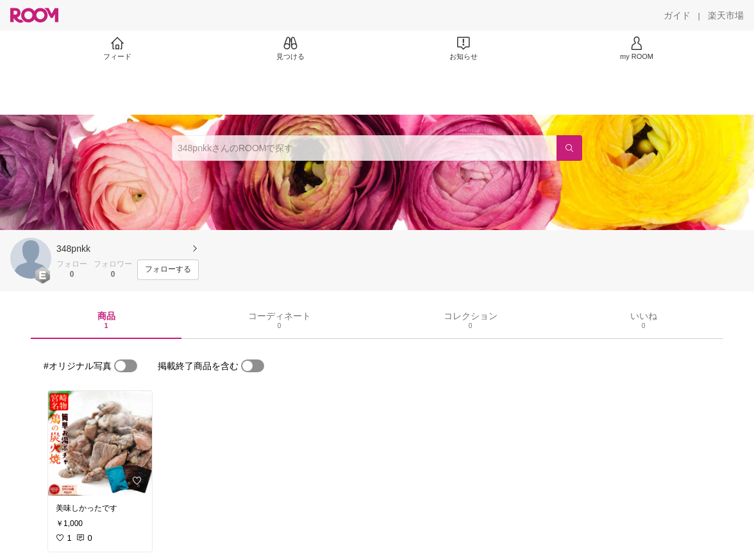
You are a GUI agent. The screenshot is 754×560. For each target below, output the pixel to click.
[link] (100, 443)
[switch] (126, 366)
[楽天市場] (726, 15)
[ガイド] (677, 15)
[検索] (569, 148)
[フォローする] (168, 270)
